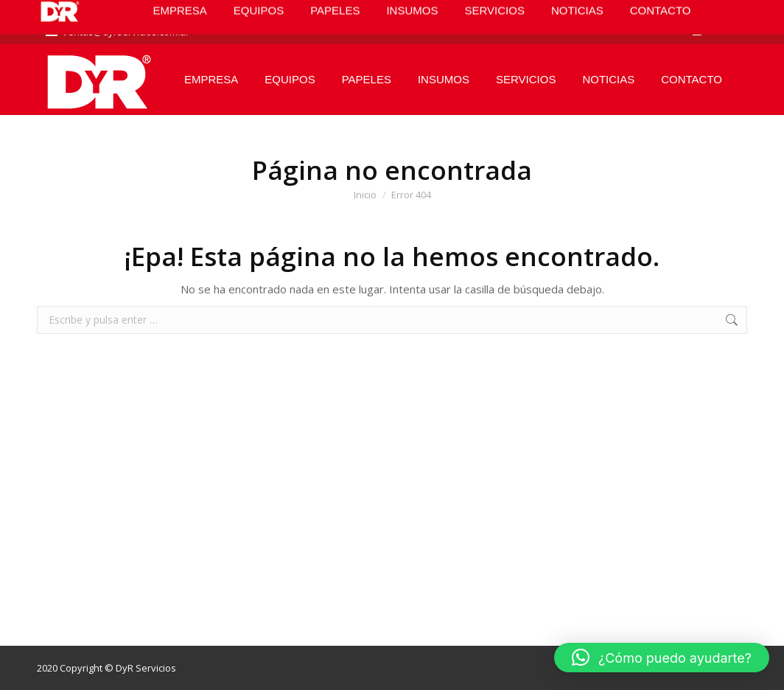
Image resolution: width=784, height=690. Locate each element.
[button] (662, 658)
